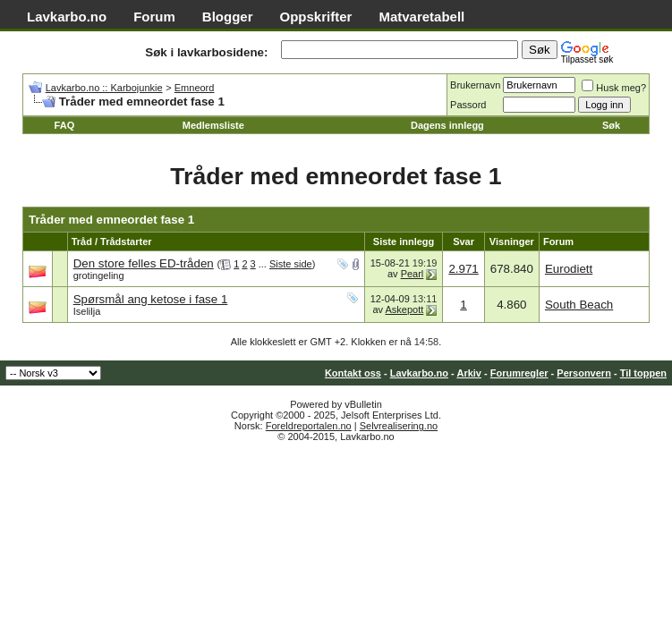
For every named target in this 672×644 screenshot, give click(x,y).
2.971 (463, 269)
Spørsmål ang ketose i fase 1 (151, 299)
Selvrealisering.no (399, 426)
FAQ (65, 125)
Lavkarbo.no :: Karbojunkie (104, 88)
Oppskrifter (316, 17)
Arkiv (469, 373)
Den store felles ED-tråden (144, 263)
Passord (468, 105)
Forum (154, 17)
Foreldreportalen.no (309, 426)
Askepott (405, 309)
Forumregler (519, 373)
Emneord (195, 88)
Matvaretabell (421, 17)
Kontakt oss (353, 373)
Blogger (228, 17)
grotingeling (99, 275)
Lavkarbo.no (67, 17)
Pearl (413, 274)
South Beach (579, 305)
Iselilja (87, 311)
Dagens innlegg (447, 125)
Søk (611, 125)
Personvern (584, 373)
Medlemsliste (213, 125)
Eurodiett (569, 269)
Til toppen (643, 373)
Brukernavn (475, 85)
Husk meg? (614, 88)
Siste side (291, 264)
